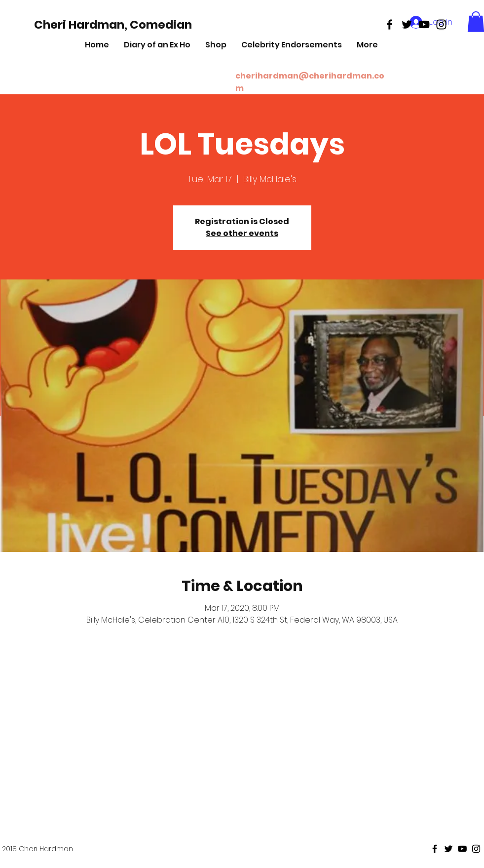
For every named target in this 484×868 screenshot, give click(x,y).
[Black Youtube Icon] (424, 24)
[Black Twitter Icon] (407, 24)
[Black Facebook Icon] (390, 24)
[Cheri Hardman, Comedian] (113, 25)
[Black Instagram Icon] (441, 24)
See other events (242, 233)
